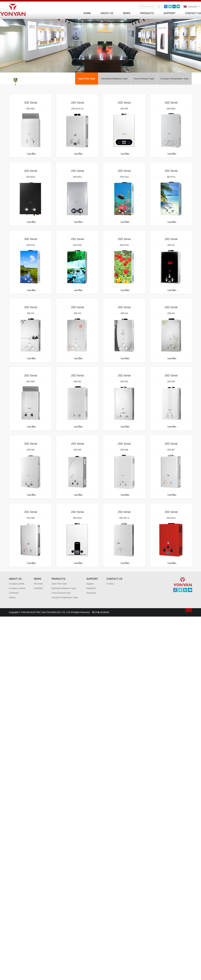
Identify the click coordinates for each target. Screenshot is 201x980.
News (127, 13)
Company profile (17, 585)
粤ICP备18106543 (101, 614)
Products (147, 13)
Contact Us (193, 13)
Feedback (91, 589)
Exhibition (39, 589)
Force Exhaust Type (144, 79)
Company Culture (17, 589)
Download (91, 594)
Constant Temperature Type (175, 79)
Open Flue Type (87, 79)
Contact (110, 585)
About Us (107, 13)
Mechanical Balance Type (115, 79)
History (12, 599)
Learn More (31, 154)
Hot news (38, 585)
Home (87, 13)
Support (169, 13)
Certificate (14, 594)
